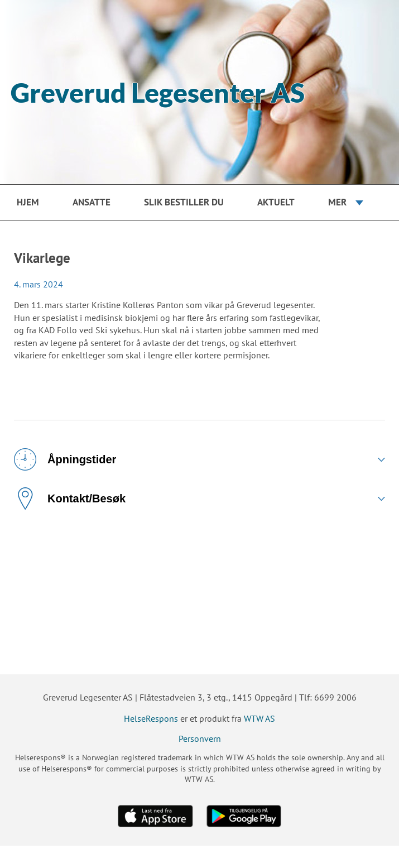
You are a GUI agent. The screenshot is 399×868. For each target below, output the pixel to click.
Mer (337, 202)
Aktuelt (276, 202)
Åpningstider (65, 459)
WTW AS (259, 718)
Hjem (28, 202)
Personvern (200, 738)
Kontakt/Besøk (70, 498)
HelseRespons (151, 718)
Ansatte (92, 202)
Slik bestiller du (184, 202)
